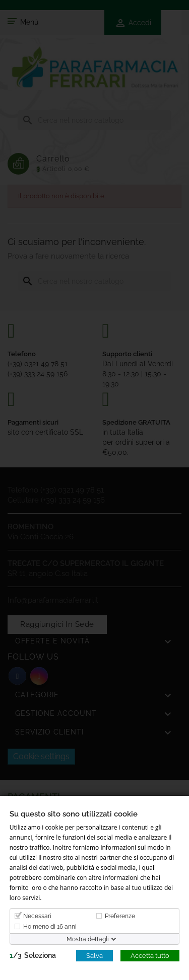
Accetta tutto (150, 955)
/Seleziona (33, 955)
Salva (94, 955)
